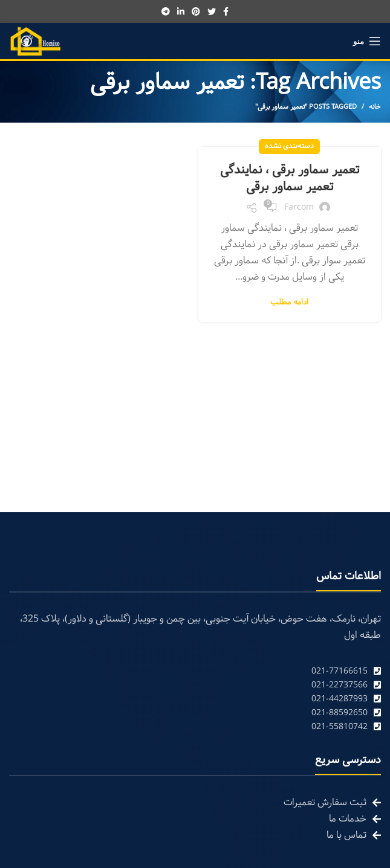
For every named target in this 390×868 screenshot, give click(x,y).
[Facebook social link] (226, 11)
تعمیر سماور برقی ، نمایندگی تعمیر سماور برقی (290, 179)
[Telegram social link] (166, 11)
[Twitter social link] (212, 11)
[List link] (195, 671)
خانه (375, 107)
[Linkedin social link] (181, 11)
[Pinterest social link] (196, 11)
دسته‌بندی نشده (289, 146)
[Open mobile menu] (367, 41)
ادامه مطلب (289, 303)
